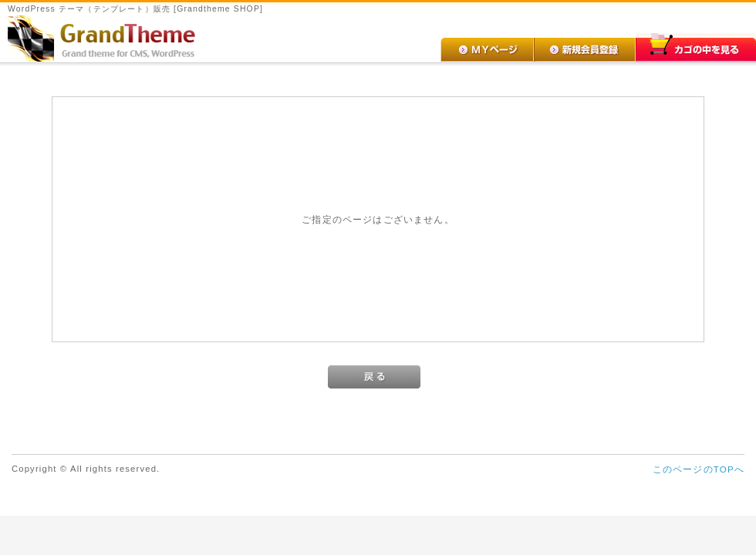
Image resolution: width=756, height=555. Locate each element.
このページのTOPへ (699, 469)
